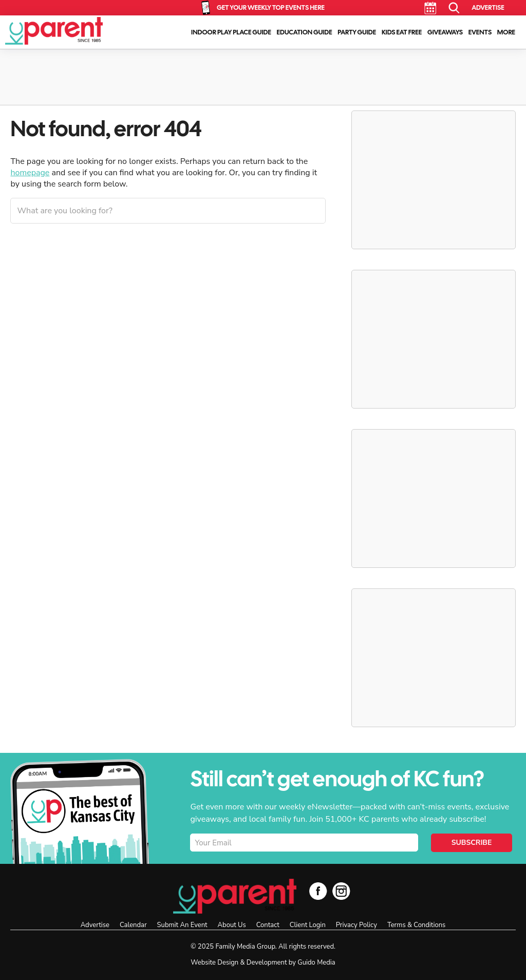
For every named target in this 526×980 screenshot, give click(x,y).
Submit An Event (182, 925)
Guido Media (316, 963)
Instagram (341, 891)
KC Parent (54, 31)
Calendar (430, 8)
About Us (232, 925)
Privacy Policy (356, 925)
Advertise (488, 7)
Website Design (214, 963)
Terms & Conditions (416, 925)
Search (454, 8)
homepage (30, 173)
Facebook (318, 891)
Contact (268, 925)
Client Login (308, 925)
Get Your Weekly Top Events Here (271, 7)
